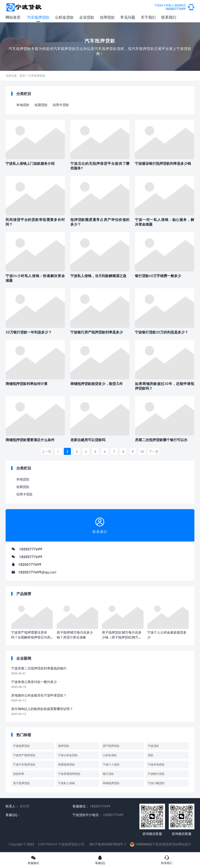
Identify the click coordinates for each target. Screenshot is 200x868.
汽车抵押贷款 (38, 17)
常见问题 (128, 17)
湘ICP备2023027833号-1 (107, 844)
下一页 (154, 451)
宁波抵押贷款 (21, 746)
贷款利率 (19, 774)
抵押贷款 (64, 746)
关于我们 (148, 17)
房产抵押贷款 (111, 746)
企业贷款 (87, 17)
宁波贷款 (153, 746)
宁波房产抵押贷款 (24, 755)
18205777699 (170, 7)
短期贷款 (41, 105)
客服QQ (100, 860)
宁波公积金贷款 (68, 755)
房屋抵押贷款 (66, 764)
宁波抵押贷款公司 (71, 844)
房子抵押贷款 (21, 783)
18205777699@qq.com (37, 572)
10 (142, 451)
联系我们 (169, 17)
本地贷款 (23, 105)
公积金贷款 (64, 17)
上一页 (46, 451)
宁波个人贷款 (111, 764)
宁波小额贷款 (156, 783)
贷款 (151, 755)
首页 (22, 76)
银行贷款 (108, 774)
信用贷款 (107, 17)
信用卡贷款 (61, 105)
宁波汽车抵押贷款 (24, 764)
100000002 (141, 844)
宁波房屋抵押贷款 (69, 774)
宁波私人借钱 (66, 783)
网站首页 (13, 17)
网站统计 (185, 844)
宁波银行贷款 (156, 774)
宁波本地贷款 (156, 764)
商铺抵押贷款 (111, 783)
